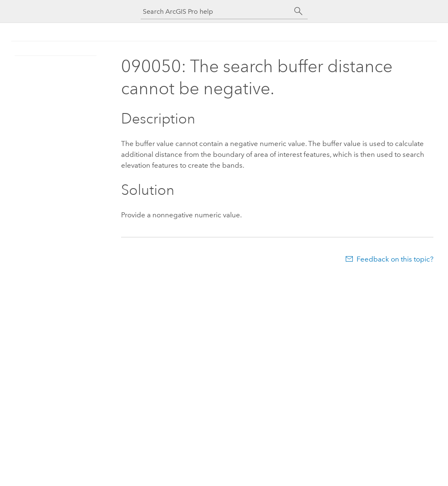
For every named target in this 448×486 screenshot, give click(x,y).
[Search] (299, 11)
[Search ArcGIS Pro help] (216, 11)
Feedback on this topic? (395, 259)
